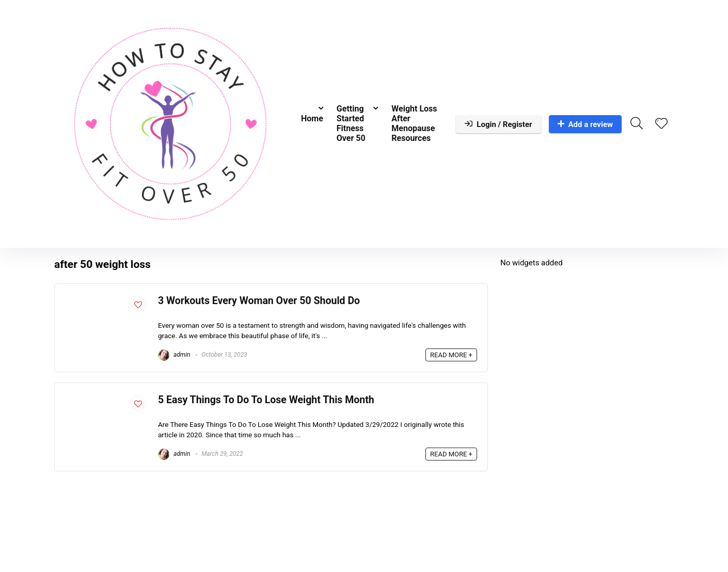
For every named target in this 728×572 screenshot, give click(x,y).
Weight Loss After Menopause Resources (414, 123)
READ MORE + (451, 355)
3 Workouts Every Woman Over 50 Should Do (259, 301)
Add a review (585, 124)
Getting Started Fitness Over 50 (351, 123)
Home (312, 118)
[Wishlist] (661, 124)
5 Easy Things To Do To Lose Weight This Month (266, 400)
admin (174, 355)
